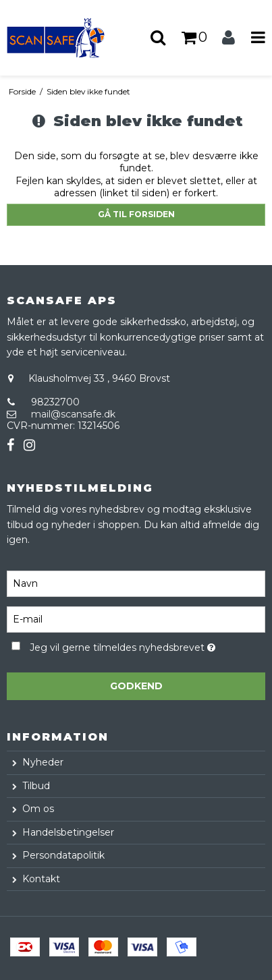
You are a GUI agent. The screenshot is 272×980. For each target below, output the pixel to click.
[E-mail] (136, 618)
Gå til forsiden (136, 214)
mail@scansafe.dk (73, 414)
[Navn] (136, 583)
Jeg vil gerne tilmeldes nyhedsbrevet (123, 646)
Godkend (136, 686)
